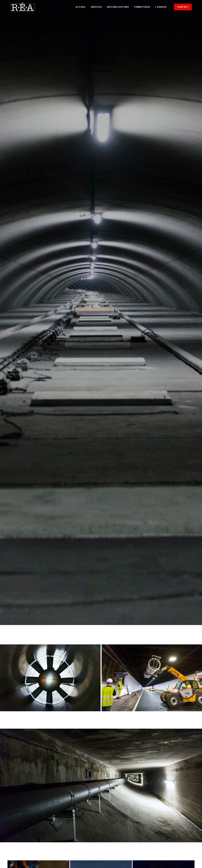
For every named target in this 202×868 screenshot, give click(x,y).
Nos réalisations (118, 7)
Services (96, 7)
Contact (183, 7)
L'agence (161, 7)
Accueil (81, 7)
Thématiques (142, 7)
